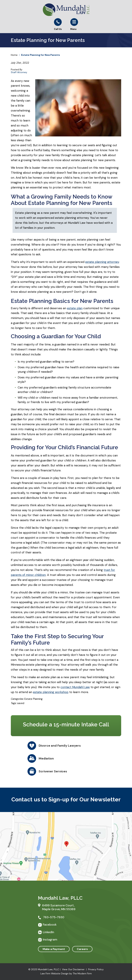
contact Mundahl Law (75, 687)
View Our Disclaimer (73, 969)
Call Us (58, 29)
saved (21, 703)
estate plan (75, 308)
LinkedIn (48, 932)
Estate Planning (33, 699)
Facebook (50, 925)
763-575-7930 (54, 917)
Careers (82, 949)
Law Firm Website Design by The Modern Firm (66, 973)
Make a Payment (54, 949)
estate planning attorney (102, 262)
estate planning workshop (51, 692)
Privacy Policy (96, 969)
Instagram (50, 940)
